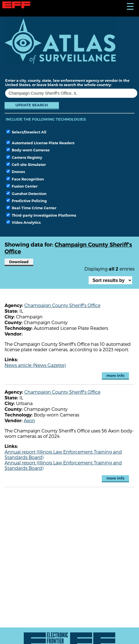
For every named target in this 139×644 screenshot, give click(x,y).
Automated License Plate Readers (40, 143)
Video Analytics (23, 222)
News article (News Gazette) (35, 365)
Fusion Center (22, 186)
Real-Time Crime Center (31, 208)
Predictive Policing (26, 201)
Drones (16, 172)
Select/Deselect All (26, 132)
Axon (29, 420)
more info (115, 376)
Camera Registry (24, 157)
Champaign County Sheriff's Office (62, 305)
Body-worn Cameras (28, 150)
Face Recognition (25, 179)
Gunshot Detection (26, 194)
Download (19, 262)
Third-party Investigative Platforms (41, 215)
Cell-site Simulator (26, 164)
